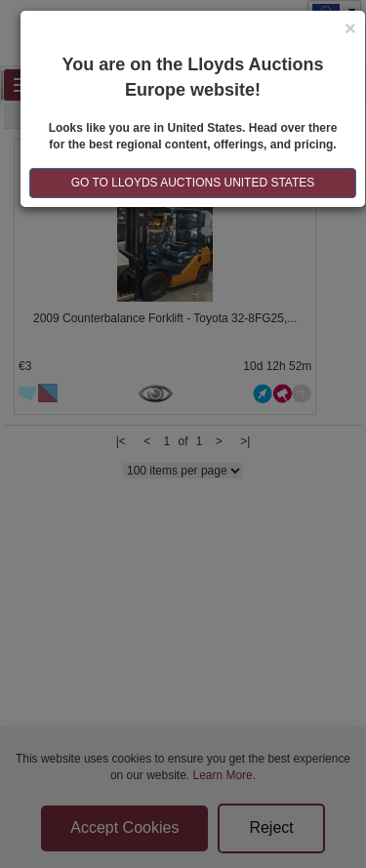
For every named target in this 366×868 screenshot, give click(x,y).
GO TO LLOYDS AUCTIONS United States (193, 183)
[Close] (350, 28)
